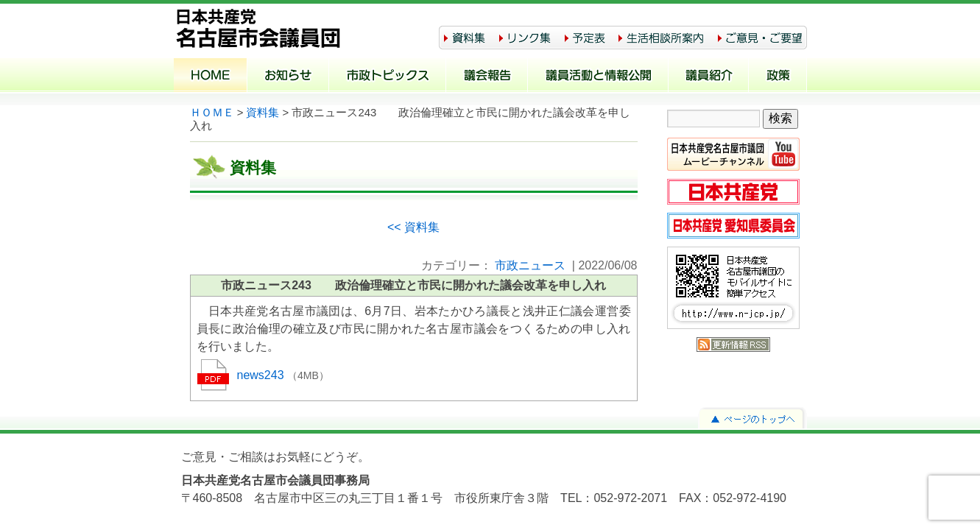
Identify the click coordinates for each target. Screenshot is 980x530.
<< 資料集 (413, 227)
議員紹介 (709, 77)
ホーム (211, 77)
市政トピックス (388, 77)
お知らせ (288, 77)
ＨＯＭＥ (212, 113)
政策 (778, 77)
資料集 (262, 113)
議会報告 (487, 77)
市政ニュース (530, 265)
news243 (262, 375)
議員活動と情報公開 (598, 77)
